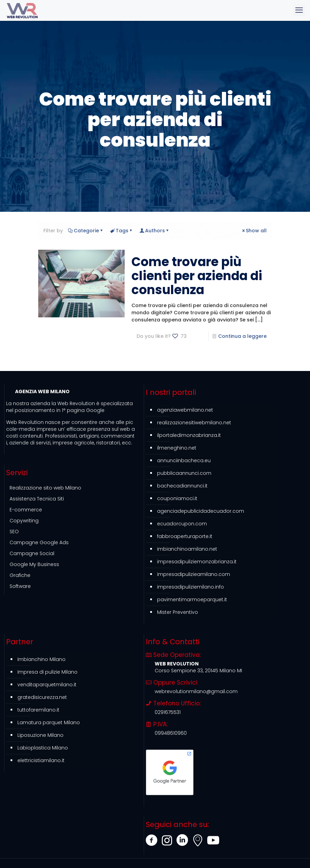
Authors (154, 231)
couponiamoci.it (177, 498)
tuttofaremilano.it (38, 710)
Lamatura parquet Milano (49, 722)
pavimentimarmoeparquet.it (192, 600)
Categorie (86, 231)
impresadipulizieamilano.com (194, 574)
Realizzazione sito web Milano (45, 488)
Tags (122, 231)
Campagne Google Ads (39, 542)
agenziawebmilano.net (185, 410)
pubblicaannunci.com (184, 473)
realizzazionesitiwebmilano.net (194, 423)
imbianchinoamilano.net (187, 549)
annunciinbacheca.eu (184, 460)
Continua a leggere (242, 336)
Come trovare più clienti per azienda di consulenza (197, 276)
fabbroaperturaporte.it (185, 536)
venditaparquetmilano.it (47, 685)
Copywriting (24, 521)
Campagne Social (32, 553)
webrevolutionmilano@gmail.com (196, 691)
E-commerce (26, 510)
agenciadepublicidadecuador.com (201, 511)
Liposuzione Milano (40, 735)
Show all (254, 231)
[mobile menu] (299, 10)
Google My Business (34, 564)
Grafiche (20, 575)
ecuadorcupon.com (182, 524)
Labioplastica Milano (43, 748)
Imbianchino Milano (41, 659)
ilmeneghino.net (177, 448)
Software (20, 586)
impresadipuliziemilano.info (191, 587)
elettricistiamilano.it (41, 760)
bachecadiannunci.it (182, 486)
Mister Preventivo (178, 612)
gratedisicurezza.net (42, 697)
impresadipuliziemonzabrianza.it (197, 562)
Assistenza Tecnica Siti (37, 499)
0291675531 (168, 712)
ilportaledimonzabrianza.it (189, 435)
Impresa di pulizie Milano (47, 672)
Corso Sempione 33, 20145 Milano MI (198, 671)
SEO (14, 532)
